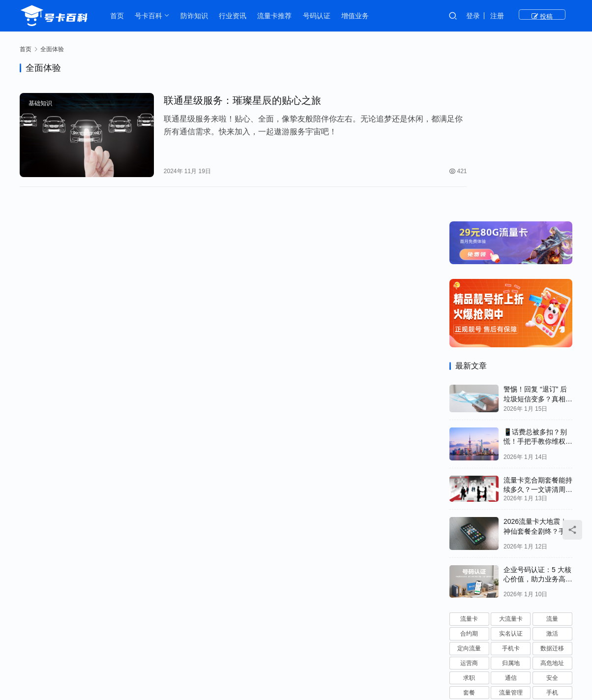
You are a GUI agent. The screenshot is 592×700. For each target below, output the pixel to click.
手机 (552, 533)
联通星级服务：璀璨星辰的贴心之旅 (231, 101)
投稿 (555, 16)
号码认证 (319, 16)
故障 (511, 592)
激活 (552, 475)
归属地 (511, 504)
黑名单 (552, 578)
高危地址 (552, 504)
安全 (552, 519)
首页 (119, 16)
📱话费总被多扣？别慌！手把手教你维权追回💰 (538, 283)
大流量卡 (511, 460)
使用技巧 (552, 548)
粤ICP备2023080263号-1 (356, 670)
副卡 (511, 578)
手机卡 (511, 489)
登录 (499, 16)
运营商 (469, 504)
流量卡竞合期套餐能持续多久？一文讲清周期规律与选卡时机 (538, 330)
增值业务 (357, 16)
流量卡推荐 (277, 16)
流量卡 (469, 460)
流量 (552, 460)
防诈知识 (196, 16)
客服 (511, 548)
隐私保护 (469, 563)
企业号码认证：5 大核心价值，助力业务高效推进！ (538, 420)
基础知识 (40, 104)
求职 (469, 519)
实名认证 (511, 475)
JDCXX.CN (451, 670)
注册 (523, 16)
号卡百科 (151, 16)
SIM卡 (511, 563)
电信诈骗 (552, 592)
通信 (511, 519)
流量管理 (511, 533)
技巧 (469, 592)
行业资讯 (235, 16)
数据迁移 (552, 489)
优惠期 (469, 578)
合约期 (469, 475)
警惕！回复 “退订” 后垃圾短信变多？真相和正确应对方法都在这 (538, 240)
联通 (552, 563)
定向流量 (469, 489)
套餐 (469, 533)
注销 (469, 548)
